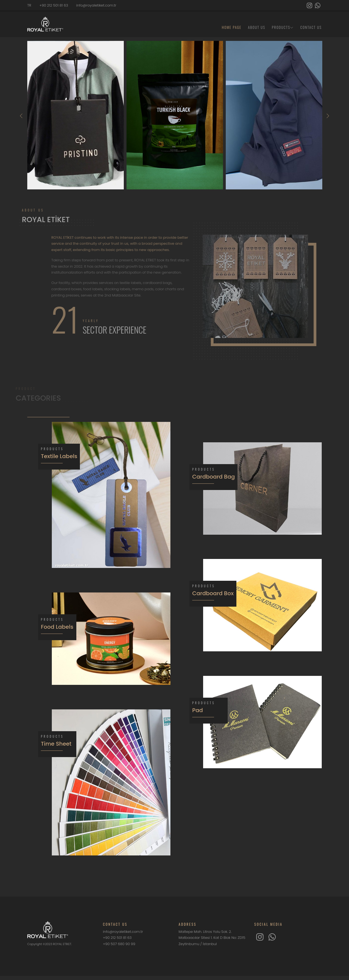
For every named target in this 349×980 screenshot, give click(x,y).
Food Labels (57, 627)
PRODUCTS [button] (283, 27)
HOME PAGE (232, 27)
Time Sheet (56, 744)
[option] (76, 115)
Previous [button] (21, 116)
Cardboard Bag (213, 477)
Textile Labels (59, 456)
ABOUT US (257, 27)
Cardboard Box (213, 593)
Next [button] (328, 116)
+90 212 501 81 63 (54, 5)
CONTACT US (311, 27)
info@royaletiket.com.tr (96, 5)
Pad (198, 710)
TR (29, 5)
